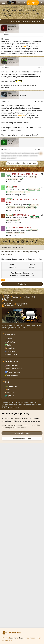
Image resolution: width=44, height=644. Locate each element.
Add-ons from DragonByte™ (10, 586)
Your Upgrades (12, 557)
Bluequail (9, 308)
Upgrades (10, 578)
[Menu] (3, 3)
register (13, 638)
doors (9, 270)
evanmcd (7, 14)
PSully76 (9, 295)
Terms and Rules (21, 486)
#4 (39, 194)
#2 (39, 112)
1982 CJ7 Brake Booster (24, 305)
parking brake (32, 298)
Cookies (6, 477)
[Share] (39, 80)
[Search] (41, 3)
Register (14, 479)
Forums (10, 521)
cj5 (35, 267)
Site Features (12, 569)
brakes (32, 295)
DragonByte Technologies (33, 586)
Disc (15, 277)
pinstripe (10, 323)
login (21, 638)
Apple (8, 320)
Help (19, 488)
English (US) (8, 483)
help (21, 270)
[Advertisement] (22, 40)
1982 (32, 308)
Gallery (9, 527)
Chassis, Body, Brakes (20, 267)
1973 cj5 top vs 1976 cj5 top (24, 264)
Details (4, 588)
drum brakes (11, 298)
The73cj (9, 267)
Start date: (22, 14)
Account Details (12, 548)
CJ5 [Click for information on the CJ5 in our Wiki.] (24, 91)
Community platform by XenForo (19, 585)
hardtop (15, 270)
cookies (18, 601)
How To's (10, 575)
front (9, 282)
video (22, 323)
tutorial (17, 323)
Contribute (22, 420)
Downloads (11, 530)
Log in (5, 479)
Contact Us (7, 486)
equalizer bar (21, 298)
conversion (32, 280)
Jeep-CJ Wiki (12, 537)
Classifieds (11, 534)
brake (37, 308)
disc (38, 280)
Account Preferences (14, 551)
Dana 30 (21, 160)
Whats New (11, 524)
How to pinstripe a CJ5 (22, 318)
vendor (27, 282)
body (31, 267)
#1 (42, 79)
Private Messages (13, 554)
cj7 (19, 310)
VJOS (8, 280)
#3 (39, 146)
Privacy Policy (8, 488)
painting (34, 320)
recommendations (18, 282)
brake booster (11, 310)
